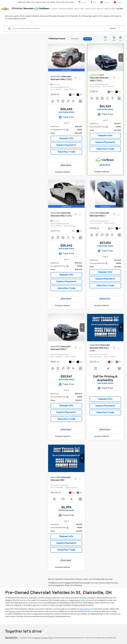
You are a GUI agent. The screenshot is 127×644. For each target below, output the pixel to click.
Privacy (51, 638)
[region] (66, 130)
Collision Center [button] (90, 9)
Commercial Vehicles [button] (66, 9)
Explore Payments (66, 145)
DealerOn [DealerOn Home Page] (37, 638)
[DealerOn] (12, 638)
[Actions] (80, 78)
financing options (15, 612)
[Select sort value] (106, 39)
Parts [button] (82, 9)
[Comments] (80, 101)
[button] (82, 58)
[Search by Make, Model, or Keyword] (60, 29)
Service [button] (77, 9)
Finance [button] (55, 9)
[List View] (120, 39)
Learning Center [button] (110, 9)
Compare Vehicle (62, 172)
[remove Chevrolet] (76, 39)
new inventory (85, 609)
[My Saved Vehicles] (117, 2)
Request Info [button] (66, 138)
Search (113, 29)
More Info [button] (100, 9)
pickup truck (80, 600)
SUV (50, 600)
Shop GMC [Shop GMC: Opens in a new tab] (120, 9)
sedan (63, 600)
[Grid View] (113, 39)
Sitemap (44, 638)
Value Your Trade (66, 152)
